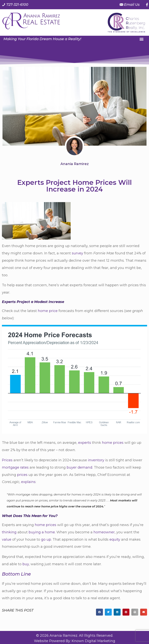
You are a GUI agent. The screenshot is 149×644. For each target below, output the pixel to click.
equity (115, 539)
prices (22, 475)
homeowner (104, 532)
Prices (7, 460)
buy (26, 564)
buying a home (42, 532)
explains (28, 482)
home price (48, 311)
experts (85, 443)
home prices (113, 443)
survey (77, 253)
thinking (9, 532)
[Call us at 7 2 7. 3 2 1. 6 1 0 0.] (15, 5)
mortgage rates (15, 467)
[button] (142, 39)
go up (46, 539)
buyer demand (79, 467)
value (7, 539)
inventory (96, 460)
